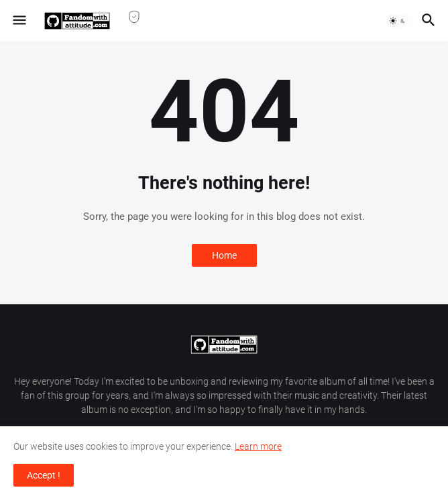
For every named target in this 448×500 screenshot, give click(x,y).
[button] (18, 21)
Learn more (258, 446)
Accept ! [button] (44, 475)
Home (224, 255)
